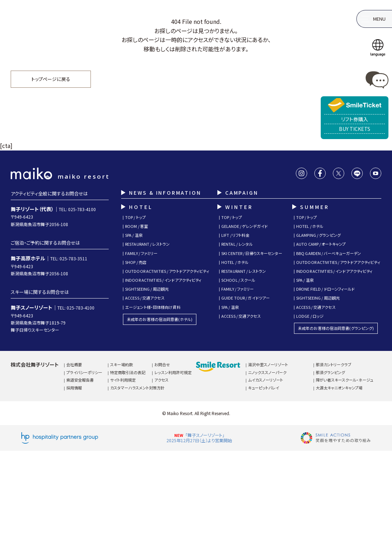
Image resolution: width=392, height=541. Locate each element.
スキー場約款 (122, 364)
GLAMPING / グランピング (318, 235)
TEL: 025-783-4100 (77, 209)
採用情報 (74, 388)
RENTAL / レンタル (237, 244)
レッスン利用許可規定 (173, 372)
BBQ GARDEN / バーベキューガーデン (329, 253)
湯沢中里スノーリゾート (268, 364)
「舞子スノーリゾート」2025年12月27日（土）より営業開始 (199, 438)
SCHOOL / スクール (238, 280)
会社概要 (74, 364)
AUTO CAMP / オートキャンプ (321, 244)
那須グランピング (330, 372)
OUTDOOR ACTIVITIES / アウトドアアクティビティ (167, 271)
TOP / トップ (135, 217)
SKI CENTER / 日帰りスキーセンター (252, 253)
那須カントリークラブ (334, 364)
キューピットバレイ (264, 388)
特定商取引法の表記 (128, 372)
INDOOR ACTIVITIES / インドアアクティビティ (163, 280)
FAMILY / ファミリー (141, 253)
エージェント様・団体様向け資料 (153, 307)
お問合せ (162, 364)
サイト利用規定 (123, 380)
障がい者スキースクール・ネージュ (344, 380)
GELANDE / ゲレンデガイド (244, 226)
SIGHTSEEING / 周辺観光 (147, 289)
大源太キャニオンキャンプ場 (339, 388)
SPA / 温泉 (134, 235)
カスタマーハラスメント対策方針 (137, 388)
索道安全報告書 (80, 380)
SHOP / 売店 (136, 262)
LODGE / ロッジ (310, 316)
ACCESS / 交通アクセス (145, 298)
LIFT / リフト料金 (235, 235)
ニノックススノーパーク (267, 372)
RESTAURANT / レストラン (147, 244)
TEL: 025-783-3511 (69, 258)
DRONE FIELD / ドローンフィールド (326, 289)
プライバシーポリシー (84, 372)
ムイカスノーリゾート (265, 380)
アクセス (161, 380)
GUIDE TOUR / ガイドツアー (246, 298)
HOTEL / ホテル (235, 262)
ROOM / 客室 (136, 226)
